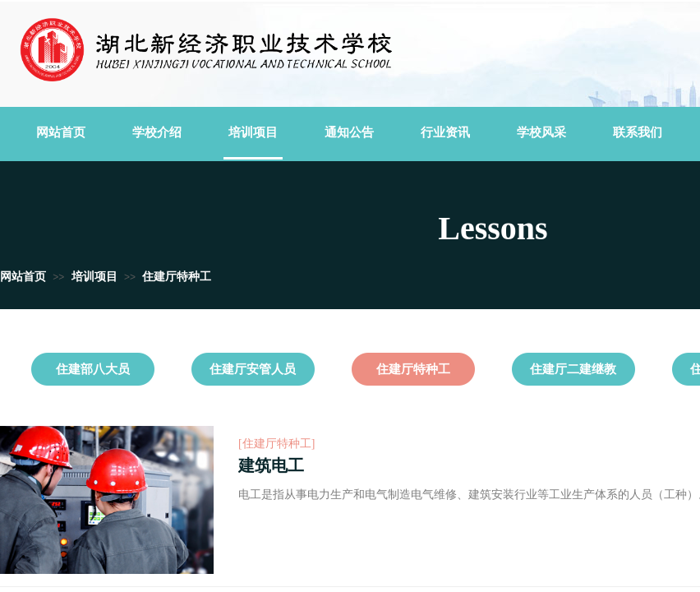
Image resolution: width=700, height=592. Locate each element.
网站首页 (23, 277)
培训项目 (94, 277)
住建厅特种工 (177, 277)
